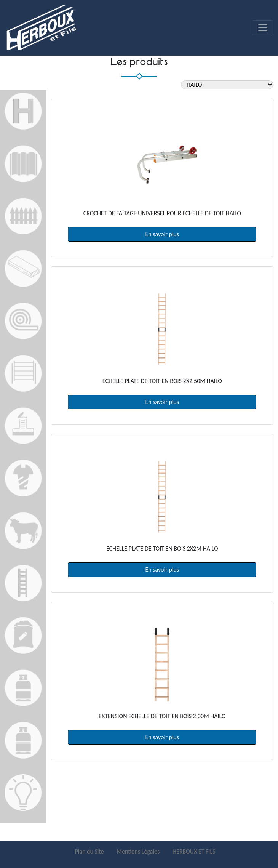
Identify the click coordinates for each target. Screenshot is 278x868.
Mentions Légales (139, 851)
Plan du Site (90, 851)
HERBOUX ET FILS (194, 851)
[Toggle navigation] (263, 28)
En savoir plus (162, 234)
